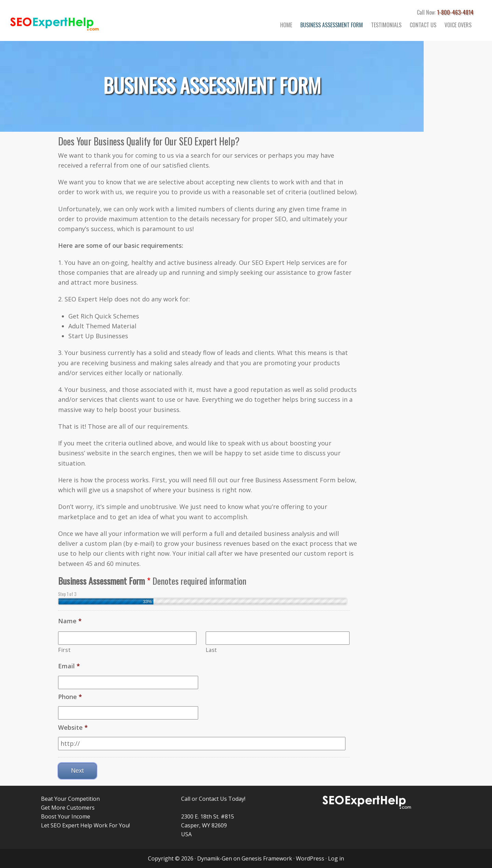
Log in (336, 858)
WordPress (310, 858)
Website (73, 728)
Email (69, 666)
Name (70, 621)
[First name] (127, 638)
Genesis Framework (267, 858)
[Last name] (277, 638)
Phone (70, 697)
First (64, 650)
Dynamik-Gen (215, 858)
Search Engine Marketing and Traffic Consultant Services (68, 20)
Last (211, 650)
